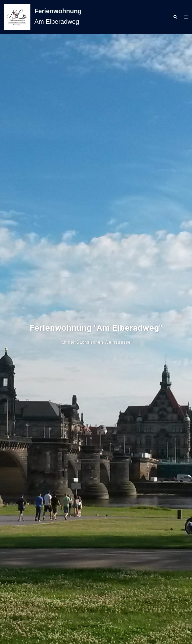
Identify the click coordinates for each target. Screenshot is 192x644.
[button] (175, 17)
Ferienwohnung (58, 11)
